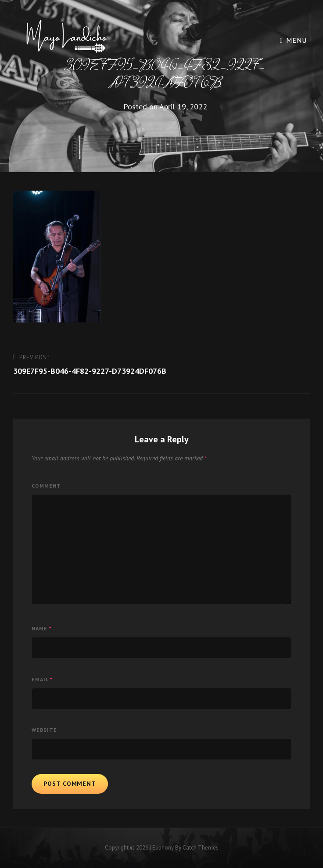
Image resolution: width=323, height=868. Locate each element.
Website (44, 730)
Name (42, 628)
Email (42, 679)
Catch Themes (201, 848)
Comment (46, 486)
